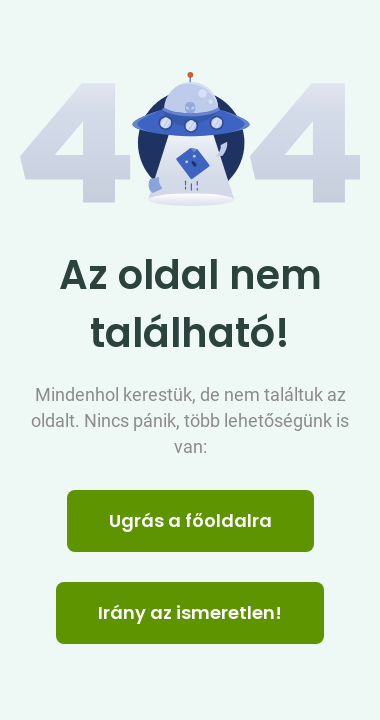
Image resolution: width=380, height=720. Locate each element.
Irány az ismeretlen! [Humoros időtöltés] (190, 612)
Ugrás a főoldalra (190, 520)
